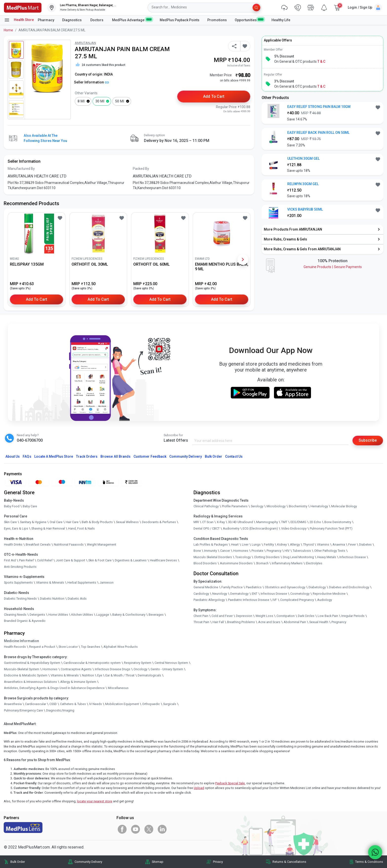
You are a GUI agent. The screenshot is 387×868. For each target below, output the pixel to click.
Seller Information (91, 82)
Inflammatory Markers (287, 563)
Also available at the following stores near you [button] (45, 138)
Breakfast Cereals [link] (38, 544)
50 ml (120, 101)
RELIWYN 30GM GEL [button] (303, 184)
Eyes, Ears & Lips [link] (16, 528)
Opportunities (249, 20)
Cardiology (201, 594)
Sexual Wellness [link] (127, 522)
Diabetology (317, 587)
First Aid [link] (10, 560)
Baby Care (30, 506)
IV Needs (96, 704)
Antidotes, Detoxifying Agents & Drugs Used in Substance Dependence (54, 688)
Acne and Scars (269, 622)
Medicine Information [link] (21, 641)
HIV (287, 551)
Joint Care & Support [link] (70, 560)
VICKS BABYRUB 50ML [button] (305, 209)
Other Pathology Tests (330, 551)
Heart (235, 544)
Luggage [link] (103, 615)
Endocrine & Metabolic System (26, 675)
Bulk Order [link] (18, 862)
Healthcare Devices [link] (163, 560)
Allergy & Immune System (78, 682)
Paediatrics (254, 587)
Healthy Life (281, 20)
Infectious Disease (353, 557)
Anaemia (339, 544)
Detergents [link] (37, 615)
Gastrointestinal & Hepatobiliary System (32, 663)
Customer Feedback (150, 456)
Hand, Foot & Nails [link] (81, 528)
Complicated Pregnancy (297, 600)
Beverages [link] (156, 615)
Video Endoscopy (294, 528)
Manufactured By (21, 169)
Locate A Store (54, 456)
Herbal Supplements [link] (82, 582)
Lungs (256, 544)
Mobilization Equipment (122, 704)
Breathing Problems (241, 622)
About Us (13, 456)
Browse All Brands (116, 456)
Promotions (217, 20)
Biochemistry (298, 506)
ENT (255, 594)
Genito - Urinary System (167, 669)
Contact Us (234, 456)
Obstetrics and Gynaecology (285, 587)
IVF (275, 600)
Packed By (141, 169)
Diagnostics (72, 20)
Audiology (325, 600)
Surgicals (170, 704)
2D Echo (315, 522)
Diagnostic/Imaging (60, 710)
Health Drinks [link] (13, 544)
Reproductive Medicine (329, 594)
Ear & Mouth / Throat (120, 675)
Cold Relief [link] (45, 560)
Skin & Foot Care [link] (100, 560)
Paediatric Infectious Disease (249, 600)
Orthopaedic (151, 704)
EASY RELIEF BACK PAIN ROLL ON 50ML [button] (319, 133)
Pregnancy (274, 551)
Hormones (50, 669)
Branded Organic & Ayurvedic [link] (25, 621)
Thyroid (308, 544)
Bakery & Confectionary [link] (129, 615)
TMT (284, 522)
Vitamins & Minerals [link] (50, 582)
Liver (245, 544)
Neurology (220, 594)
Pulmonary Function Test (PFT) (331, 528)
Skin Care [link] (10, 522)
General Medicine (206, 587)
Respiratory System (138, 663)
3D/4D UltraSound (241, 522)
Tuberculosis (302, 551)
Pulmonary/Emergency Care (23, 710)
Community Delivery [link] (88, 862)
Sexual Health (319, 622)
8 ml (81, 101)
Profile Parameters (235, 506)
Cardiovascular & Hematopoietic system (92, 663)
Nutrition (88, 675)
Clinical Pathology (206, 506)
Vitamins (323, 544)
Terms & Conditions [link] (369, 862)
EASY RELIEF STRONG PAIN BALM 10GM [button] (319, 107)
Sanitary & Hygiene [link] (33, 522)
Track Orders (87, 456)
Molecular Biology (344, 506)
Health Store (19, 20)
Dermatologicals (149, 675)
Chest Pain (201, 616)
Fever (352, 544)
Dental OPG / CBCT (207, 528)
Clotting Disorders (267, 557)
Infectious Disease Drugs (113, 669)
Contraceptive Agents (76, 669)
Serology (257, 506)
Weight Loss (264, 616)
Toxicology (243, 557)
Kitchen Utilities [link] (82, 615)
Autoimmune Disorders (236, 563)
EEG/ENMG (298, 522)
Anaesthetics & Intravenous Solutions (30, 682)
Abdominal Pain (295, 622)
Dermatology (239, 594)
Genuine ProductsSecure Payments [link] (333, 267)
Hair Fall (218, 622)
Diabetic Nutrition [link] (52, 599)
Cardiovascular (36, 704)
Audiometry (231, 528)
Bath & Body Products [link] (97, 522)
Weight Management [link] (102, 544)
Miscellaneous (118, 688)
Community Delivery (186, 456)
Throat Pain (201, 622)
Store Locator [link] (68, 647)
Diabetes (365, 544)
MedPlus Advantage (132, 20)
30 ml (100, 101)
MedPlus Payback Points (180, 20)
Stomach (262, 563)
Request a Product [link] (42, 647)
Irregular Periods (353, 616)
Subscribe (368, 440)
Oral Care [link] (56, 522)
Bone (197, 551)
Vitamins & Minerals (65, 675)
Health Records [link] (15, 647)
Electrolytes (314, 563)
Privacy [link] (218, 862)
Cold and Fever (222, 616)
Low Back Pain (328, 616)
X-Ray (221, 522)
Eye (100, 675)
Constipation (286, 616)
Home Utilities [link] (58, 615)
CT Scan (208, 522)
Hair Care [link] (72, 522)
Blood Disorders (205, 563)
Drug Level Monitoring (298, 557)
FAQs (27, 456)
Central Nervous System (171, 663)
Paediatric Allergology (209, 600)
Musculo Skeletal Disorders (213, 557)
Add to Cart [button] (214, 96)
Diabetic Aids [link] (77, 599)
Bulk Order (213, 456)
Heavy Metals (327, 557)
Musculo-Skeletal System (22, 669)
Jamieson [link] (106, 582)
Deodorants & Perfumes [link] (159, 522)
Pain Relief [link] (26, 560)
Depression (244, 616)
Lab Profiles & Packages (211, 544)
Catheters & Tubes (73, 704)
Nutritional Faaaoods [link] (69, 544)
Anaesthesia (13, 704)
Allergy (295, 544)
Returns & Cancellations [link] (289, 862)
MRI (196, 522)
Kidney (282, 544)
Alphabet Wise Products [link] (121, 647)
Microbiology (276, 506)
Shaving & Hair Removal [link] (48, 528)
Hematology (319, 506)
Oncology (140, 669)
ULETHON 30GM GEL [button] (304, 158)
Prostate (257, 551)
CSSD (53, 704)
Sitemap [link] (158, 862)
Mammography (267, 522)
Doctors (97, 20)
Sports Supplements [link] (18, 582)
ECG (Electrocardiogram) (260, 528)
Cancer (225, 551)
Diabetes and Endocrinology (349, 587)
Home (8, 30)
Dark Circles (306, 616)
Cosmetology (300, 594)
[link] (23, 7)
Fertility (269, 544)
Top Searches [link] (91, 647)
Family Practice (232, 587)
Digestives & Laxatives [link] (131, 560)
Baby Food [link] (12, 506)
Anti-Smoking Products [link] (20, 567)
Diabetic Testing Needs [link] (20, 599)
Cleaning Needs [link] (15, 615)
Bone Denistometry (338, 522)
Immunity (211, 551)
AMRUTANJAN (85, 43)
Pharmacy (46, 20)
